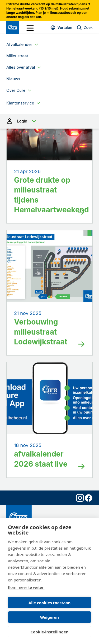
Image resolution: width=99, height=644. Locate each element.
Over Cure (16, 90)
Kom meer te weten (26, 587)
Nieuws (13, 79)
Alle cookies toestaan (49, 603)
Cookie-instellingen (49, 632)
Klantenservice (20, 103)
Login (49, 121)
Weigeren (49, 617)
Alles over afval (21, 67)
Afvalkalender (19, 44)
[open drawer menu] (30, 28)
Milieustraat (17, 56)
